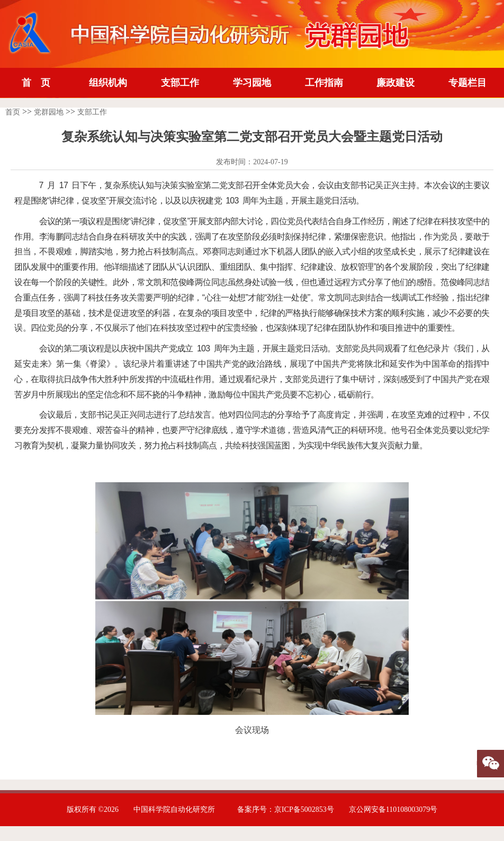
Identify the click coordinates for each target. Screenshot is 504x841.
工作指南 (324, 83)
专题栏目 (467, 83)
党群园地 (49, 112)
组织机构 (108, 83)
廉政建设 (395, 83)
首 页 (36, 83)
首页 (13, 112)
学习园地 (252, 83)
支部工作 (180, 83)
